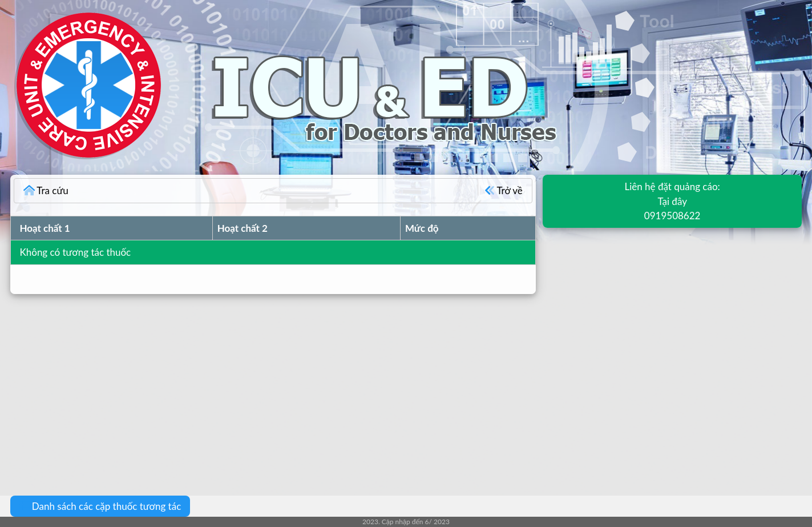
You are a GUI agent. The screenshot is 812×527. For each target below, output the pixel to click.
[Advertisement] (342, 387)
